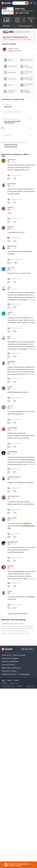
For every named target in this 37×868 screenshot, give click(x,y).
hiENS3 (19, 859)
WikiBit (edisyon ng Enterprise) (11, 841)
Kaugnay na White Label (9, 847)
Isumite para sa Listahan (9, 844)
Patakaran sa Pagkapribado (10, 834)
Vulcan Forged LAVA (8, 859)
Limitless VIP (14, 856)
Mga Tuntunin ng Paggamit (10, 831)
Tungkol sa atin (6, 828)
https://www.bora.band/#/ (12, 121)
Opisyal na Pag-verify (8, 838)
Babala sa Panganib (19, 828)
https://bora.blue (10, 123)
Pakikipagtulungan (24, 847)
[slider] (21, 162)
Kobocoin (4, 856)
